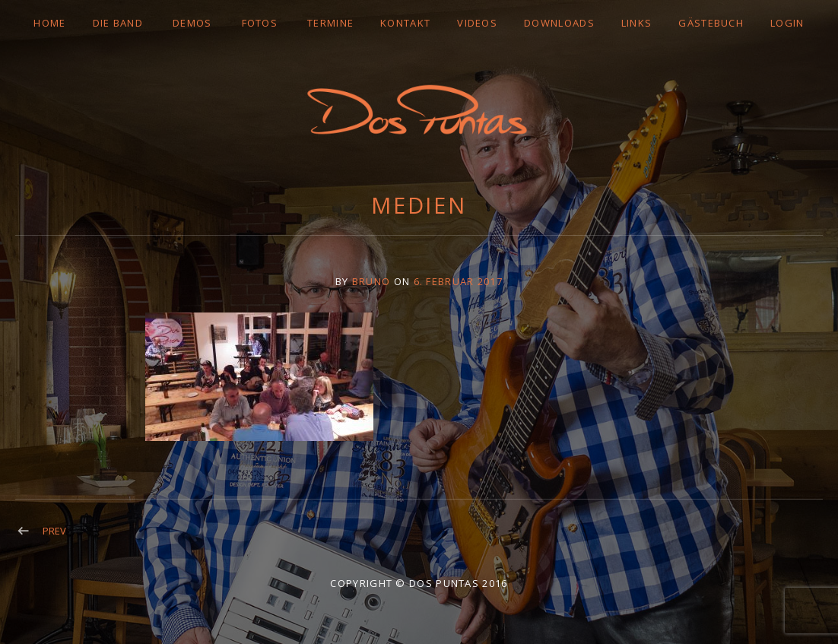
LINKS (637, 23)
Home (49, 23)
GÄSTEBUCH (711, 23)
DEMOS (192, 23)
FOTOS (260, 23)
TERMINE (330, 23)
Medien (419, 205)
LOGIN (787, 23)
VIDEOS (477, 23)
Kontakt (405, 23)
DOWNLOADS (559, 23)
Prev (54, 531)
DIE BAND (118, 23)
